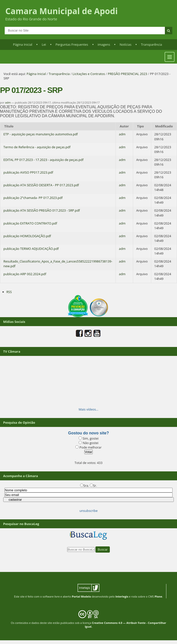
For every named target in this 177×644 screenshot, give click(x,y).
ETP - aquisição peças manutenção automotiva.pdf (41, 134)
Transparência (152, 44)
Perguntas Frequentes (72, 44)
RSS (9, 292)
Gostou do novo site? (88, 433)
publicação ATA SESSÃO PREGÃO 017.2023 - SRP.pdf (42, 210)
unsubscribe (88, 511)
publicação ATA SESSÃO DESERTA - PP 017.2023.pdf (41, 185)
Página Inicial (23, 44)
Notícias (125, 44)
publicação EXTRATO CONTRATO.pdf (30, 223)
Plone (158, 596)
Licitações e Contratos (89, 74)
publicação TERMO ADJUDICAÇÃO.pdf (31, 249)
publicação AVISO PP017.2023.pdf (28, 172)
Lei (44, 44)
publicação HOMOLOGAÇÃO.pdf (27, 236)
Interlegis (122, 596)
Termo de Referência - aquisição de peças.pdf (37, 147)
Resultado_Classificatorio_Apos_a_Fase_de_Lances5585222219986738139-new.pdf (58, 264)
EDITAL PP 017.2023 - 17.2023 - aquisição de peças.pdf (44, 160)
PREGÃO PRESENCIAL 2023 (128, 74)
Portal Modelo (81, 596)
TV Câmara (12, 351)
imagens (104, 44)
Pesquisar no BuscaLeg (21, 524)
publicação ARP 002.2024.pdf (25, 274)
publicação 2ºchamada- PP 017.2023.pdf (33, 198)
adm (8, 102)
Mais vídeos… (88, 409)
